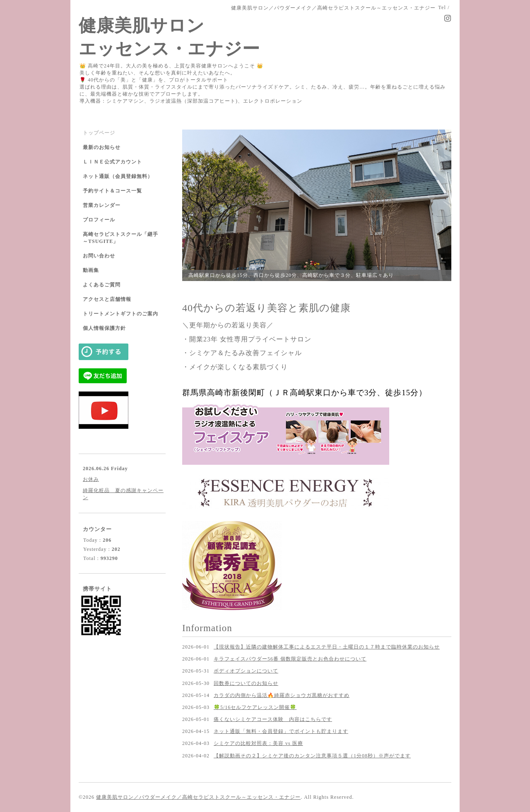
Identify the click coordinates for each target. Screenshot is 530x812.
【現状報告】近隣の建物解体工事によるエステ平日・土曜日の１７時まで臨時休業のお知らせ (327, 647)
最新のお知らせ (102, 147)
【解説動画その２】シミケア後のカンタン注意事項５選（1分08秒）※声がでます (312, 756)
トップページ (99, 133)
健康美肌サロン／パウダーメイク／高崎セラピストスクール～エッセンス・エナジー (198, 797)
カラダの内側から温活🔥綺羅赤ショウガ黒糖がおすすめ (282, 695)
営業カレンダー (102, 205)
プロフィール (99, 220)
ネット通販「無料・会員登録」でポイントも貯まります (281, 731)
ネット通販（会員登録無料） (118, 176)
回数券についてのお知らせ (246, 683)
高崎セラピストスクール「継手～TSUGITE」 (120, 238)
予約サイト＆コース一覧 (112, 191)
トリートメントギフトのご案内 (120, 314)
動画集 (91, 270)
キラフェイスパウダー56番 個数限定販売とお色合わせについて (290, 659)
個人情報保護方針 (104, 328)
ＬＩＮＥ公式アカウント (112, 162)
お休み (91, 479)
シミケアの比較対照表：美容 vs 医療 (258, 743)
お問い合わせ (99, 256)
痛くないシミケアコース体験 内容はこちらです (273, 719)
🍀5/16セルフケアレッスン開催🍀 (255, 707)
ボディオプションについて (246, 671)
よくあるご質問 (102, 285)
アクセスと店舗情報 (107, 299)
